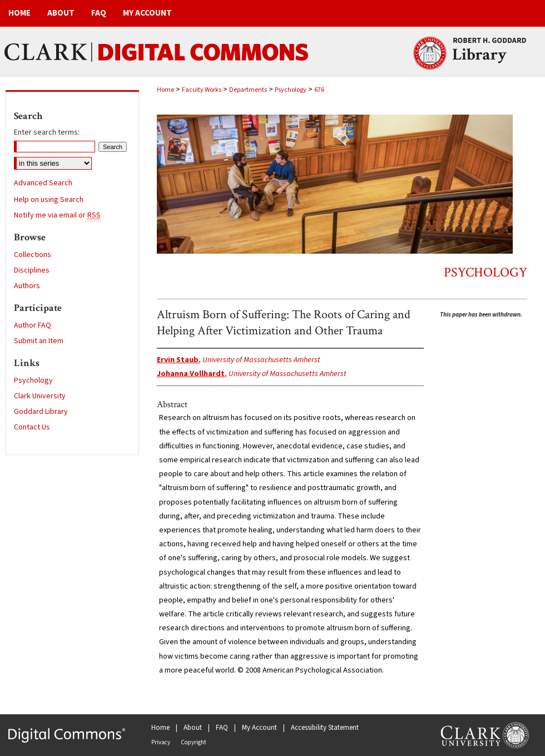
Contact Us (32, 427)
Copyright (194, 742)
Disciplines (32, 270)
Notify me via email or (57, 215)
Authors (27, 286)
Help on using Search (49, 200)
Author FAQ (33, 325)
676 (319, 90)
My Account (259, 728)
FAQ (222, 728)
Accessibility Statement (325, 728)
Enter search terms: (47, 132)
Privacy (161, 742)
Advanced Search (43, 183)
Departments (248, 90)
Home (165, 90)
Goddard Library (41, 412)
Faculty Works (202, 90)
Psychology (291, 90)
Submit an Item (39, 341)
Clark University (40, 396)
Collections (33, 255)
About (193, 728)
